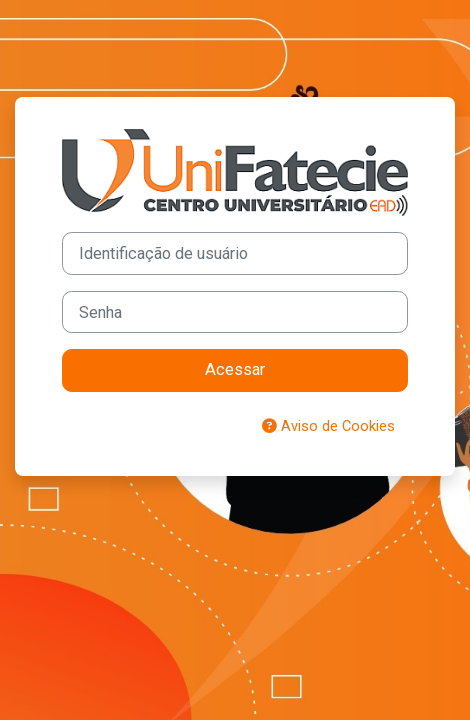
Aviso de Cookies (328, 426)
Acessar (235, 369)
